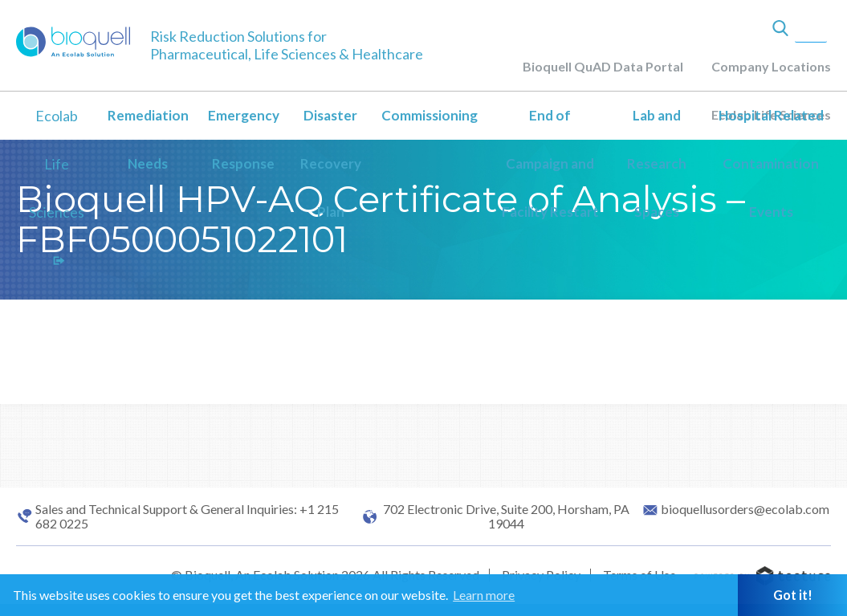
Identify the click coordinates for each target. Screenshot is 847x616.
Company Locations (771, 66)
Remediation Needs (148, 139)
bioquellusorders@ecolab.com (745, 509)
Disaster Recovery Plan (331, 163)
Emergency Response (244, 139)
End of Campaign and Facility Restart (550, 163)
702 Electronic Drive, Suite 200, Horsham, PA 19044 (506, 516)
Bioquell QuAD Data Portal (603, 66)
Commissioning (430, 115)
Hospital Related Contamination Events (771, 163)
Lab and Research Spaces (657, 163)
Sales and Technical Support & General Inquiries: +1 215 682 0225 (187, 516)
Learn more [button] (484, 595)
